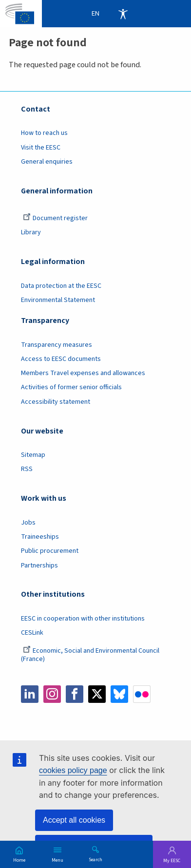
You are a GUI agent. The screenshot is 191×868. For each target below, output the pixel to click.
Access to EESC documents (61, 359)
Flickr (142, 694)
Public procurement (50, 551)
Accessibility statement (56, 402)
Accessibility (123, 14)
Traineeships (40, 537)
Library (31, 232)
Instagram (52, 694)
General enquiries (47, 162)
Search (95, 859)
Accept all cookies (74, 820)
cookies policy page (73, 770)
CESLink (32, 633)
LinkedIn (30, 694)
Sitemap (33, 455)
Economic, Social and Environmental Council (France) (90, 655)
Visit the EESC (41, 148)
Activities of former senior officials (71, 387)
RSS (27, 469)
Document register (55, 218)
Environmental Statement (58, 300)
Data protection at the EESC (61, 286)
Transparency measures (57, 345)
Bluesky (119, 694)
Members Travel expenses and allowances (83, 373)
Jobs (28, 523)
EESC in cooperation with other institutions (83, 619)
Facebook (75, 694)
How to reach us (44, 133)
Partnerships (39, 566)
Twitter (97, 694)
